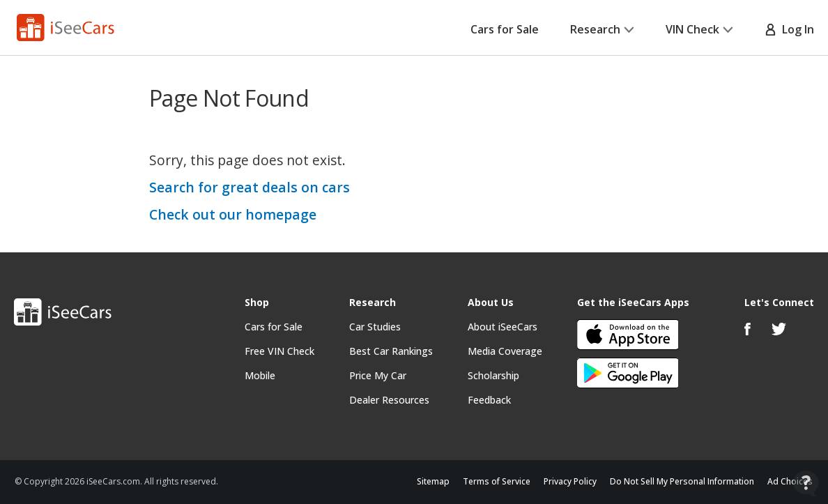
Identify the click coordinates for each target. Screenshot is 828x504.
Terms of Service (497, 481)
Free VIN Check (279, 351)
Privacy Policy (570, 481)
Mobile (260, 375)
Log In (789, 29)
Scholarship (493, 375)
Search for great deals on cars (250, 187)
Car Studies (375, 327)
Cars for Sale (505, 29)
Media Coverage (505, 351)
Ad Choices (790, 481)
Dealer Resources (389, 400)
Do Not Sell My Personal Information (682, 481)
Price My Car (378, 375)
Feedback (489, 400)
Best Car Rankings (391, 351)
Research (602, 29)
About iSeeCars (503, 327)
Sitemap (433, 481)
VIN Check (699, 29)
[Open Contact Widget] (806, 483)
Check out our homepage (233, 214)
